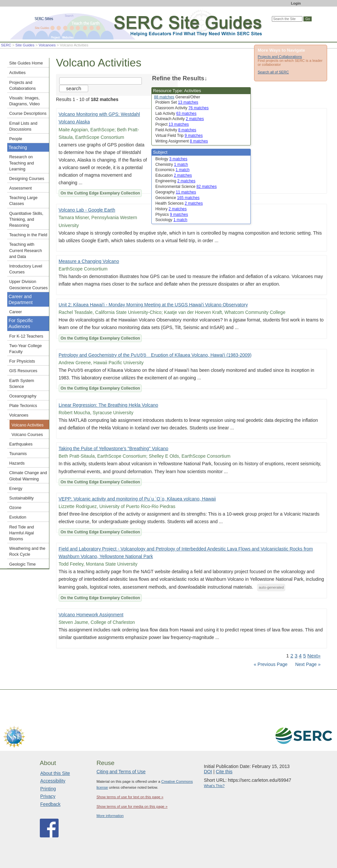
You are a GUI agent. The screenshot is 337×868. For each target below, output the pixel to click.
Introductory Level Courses (26, 269)
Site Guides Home (26, 63)
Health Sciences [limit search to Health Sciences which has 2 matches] (179, 203)
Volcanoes (47, 45)
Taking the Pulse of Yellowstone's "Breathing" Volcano (113, 448)
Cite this (224, 772)
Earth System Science (22, 384)
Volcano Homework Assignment (91, 615)
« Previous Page (271, 664)
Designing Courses (27, 179)
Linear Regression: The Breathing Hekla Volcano (108, 405)
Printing (48, 789)
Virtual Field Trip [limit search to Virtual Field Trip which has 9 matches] (179, 136)
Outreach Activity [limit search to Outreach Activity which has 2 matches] (180, 119)
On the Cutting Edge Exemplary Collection (100, 193)
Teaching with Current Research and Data (26, 250)
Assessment (21, 188)
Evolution (18, 517)
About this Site (55, 773)
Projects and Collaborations (280, 57)
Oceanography (23, 396)
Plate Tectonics (23, 406)
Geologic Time (23, 564)
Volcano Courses (27, 435)
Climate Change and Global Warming (28, 476)
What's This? (214, 786)
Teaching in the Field (28, 235)
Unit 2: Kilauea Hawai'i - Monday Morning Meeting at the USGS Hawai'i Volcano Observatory (153, 305)
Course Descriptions (28, 114)
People (16, 139)
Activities (17, 73)
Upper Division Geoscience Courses (28, 285)
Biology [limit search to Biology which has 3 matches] (171, 159)
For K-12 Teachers (26, 336)
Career (16, 312)
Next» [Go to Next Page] (314, 656)
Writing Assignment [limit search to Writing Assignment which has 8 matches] (182, 141)
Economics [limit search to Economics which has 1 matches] (172, 170)
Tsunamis (18, 454)
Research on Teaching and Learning (22, 163)
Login (296, 3)
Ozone (15, 508)
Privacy (48, 796)
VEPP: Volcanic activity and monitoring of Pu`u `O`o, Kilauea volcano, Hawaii (137, 499)
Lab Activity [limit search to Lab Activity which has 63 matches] (176, 114)
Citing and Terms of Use (121, 772)
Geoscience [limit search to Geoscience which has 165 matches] (177, 198)
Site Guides (25, 45)
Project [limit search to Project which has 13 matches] (172, 124)
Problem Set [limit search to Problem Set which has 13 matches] (177, 102)
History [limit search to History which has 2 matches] (171, 209)
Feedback (50, 804)
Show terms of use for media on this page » (132, 806)
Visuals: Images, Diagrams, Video (25, 101)
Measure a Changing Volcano (89, 261)
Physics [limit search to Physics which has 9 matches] (172, 215)
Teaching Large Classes (23, 201)
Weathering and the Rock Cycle (27, 551)
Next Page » (307, 664)
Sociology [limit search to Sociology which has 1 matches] (171, 220)
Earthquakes (21, 444)
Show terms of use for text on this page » (130, 797)
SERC (6, 45)
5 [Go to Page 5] (305, 656)
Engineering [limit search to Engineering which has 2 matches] (175, 181)
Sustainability (21, 498)
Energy (16, 489)
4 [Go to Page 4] (300, 656)
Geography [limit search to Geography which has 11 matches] (176, 192)
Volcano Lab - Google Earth (87, 210)
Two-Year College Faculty (26, 349)
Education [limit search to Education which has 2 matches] (174, 175)
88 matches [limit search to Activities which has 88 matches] (164, 97)
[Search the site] (101, 81)
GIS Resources (23, 371)
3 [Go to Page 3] (296, 656)
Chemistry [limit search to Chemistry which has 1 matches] (172, 165)
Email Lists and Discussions (23, 126)
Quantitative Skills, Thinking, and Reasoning (26, 219)
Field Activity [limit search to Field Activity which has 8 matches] (176, 130)
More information (110, 816)
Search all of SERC (273, 72)
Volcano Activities (27, 425)
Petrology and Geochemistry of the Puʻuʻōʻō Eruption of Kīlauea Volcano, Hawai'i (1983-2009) (155, 355)
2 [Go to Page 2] (292, 656)
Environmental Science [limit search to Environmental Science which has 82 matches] (186, 187)
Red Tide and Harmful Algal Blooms (22, 533)
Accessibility (53, 781)
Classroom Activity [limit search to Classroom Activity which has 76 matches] (182, 108)
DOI (208, 772)
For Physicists (22, 361)
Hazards (17, 463)
